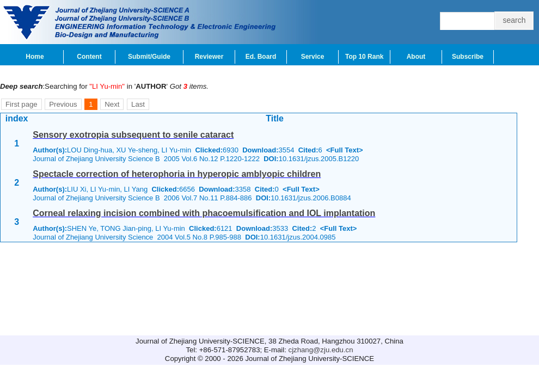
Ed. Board (261, 57)
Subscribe (468, 57)
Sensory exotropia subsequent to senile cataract (133, 135)
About (416, 57)
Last (138, 104)
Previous (63, 104)
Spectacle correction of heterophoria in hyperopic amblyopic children (177, 174)
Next (112, 104)
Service (313, 57)
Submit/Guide (149, 57)
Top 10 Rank (364, 57)
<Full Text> (345, 150)
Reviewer (209, 57)
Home (35, 57)
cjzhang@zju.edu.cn (321, 350)
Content (89, 57)
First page (22, 104)
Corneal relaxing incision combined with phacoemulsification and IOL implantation (204, 213)
